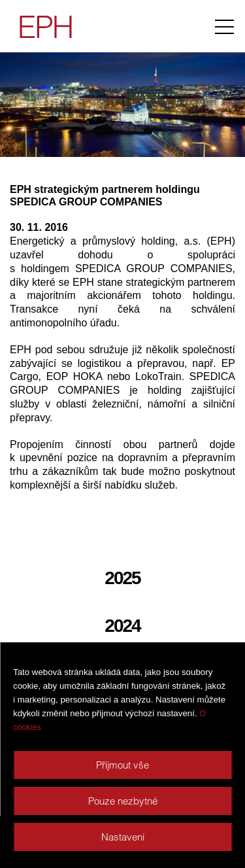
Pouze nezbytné (123, 801)
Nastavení (123, 837)
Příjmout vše (122, 765)
